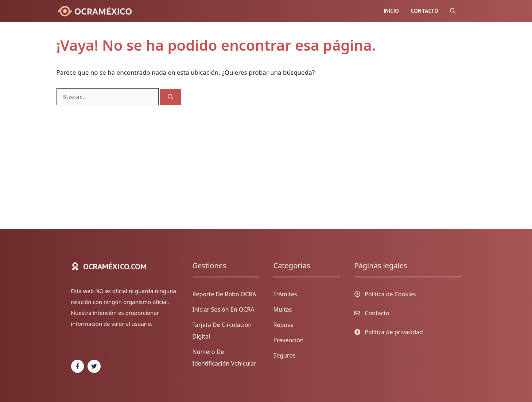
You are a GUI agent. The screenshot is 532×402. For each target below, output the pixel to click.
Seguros (285, 355)
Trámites (285, 294)
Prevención (289, 340)
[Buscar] (170, 97)
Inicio (391, 11)
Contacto (424, 11)
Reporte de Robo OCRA (224, 294)
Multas (283, 309)
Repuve (284, 325)
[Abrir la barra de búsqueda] (453, 11)
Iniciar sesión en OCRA (224, 309)
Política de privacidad (394, 332)
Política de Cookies (390, 294)
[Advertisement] (259, 160)
